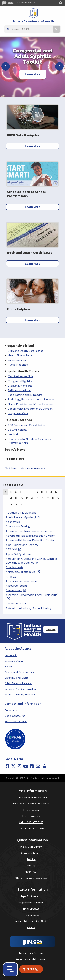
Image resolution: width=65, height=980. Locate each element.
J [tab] (51, 492)
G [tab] (37, 492)
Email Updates (31, 909)
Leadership (11, 655)
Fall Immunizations (19, 390)
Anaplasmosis (14, 567)
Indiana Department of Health (33, 21)
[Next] (59, 66)
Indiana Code (31, 915)
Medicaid (14, 434)
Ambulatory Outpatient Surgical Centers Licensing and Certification (31, 561)
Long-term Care (18, 413)
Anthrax (11, 577)
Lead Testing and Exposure (25, 395)
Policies (31, 859)
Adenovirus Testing (18, 526)
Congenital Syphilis (20, 381)
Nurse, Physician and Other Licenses (31, 404)
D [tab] (21, 492)
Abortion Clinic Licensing (21, 513)
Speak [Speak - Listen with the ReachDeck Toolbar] (31, 969)
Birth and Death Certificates (26, 351)
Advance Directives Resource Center (29, 531)
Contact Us (11, 710)
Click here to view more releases (25, 468)
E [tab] (27, 492)
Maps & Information (31, 896)
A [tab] (6, 492)
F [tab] (32, 492)
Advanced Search (31, 853)
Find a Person (31, 810)
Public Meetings (18, 365)
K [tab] (56, 492)
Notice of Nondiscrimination (21, 689)
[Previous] (6, 66)
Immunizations (17, 360)
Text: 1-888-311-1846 (31, 829)
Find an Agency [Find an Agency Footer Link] (31, 816)
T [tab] (48, 498)
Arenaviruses (16, 590)
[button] (61, 3)
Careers (51, 629)
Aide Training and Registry (22, 545)
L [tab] (5, 498)
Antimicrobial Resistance (21, 581)
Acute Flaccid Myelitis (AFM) (23, 517)
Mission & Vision (14, 661)
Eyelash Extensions (20, 386)
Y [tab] (17, 505)
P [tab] (27, 498)
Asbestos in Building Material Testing (29, 608)
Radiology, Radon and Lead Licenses (31, 399)
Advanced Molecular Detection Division (31, 536)
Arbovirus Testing (17, 586)
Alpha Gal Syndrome (19, 554)
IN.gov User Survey (31, 847)
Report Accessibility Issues (31, 959)
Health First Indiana (20, 355)
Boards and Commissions (19, 672)
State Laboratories (16, 721)
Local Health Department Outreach (30, 409)
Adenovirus (13, 522)
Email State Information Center (31, 804)
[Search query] (31, 29)
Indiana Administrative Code (31, 921)
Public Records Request (18, 683)
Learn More (33, 74)
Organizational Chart (16, 678)
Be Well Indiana (17, 430)
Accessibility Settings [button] (31, 953)
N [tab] (16, 498)
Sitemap (31, 865)
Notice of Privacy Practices (20, 694)
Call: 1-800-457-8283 (31, 822)
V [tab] (58, 498)
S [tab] (43, 498)
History (9, 667)
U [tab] (53, 498)
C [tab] (16, 492)
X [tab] (12, 505)
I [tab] (47, 492)
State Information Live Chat (31, 797)
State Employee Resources (31, 878)
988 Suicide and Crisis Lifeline (27, 425)
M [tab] (11, 498)
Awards (31, 927)
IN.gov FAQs (31, 872)
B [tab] (11, 492)
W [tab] (6, 505)
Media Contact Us (15, 716)
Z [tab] (22, 505)
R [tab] (38, 498)
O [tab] (22, 498)
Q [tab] (32, 498)
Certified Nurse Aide (21, 376)
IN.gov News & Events (31, 903)
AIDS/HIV (13, 549)
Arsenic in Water (16, 603)
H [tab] (42, 492)
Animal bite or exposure (23, 572)
